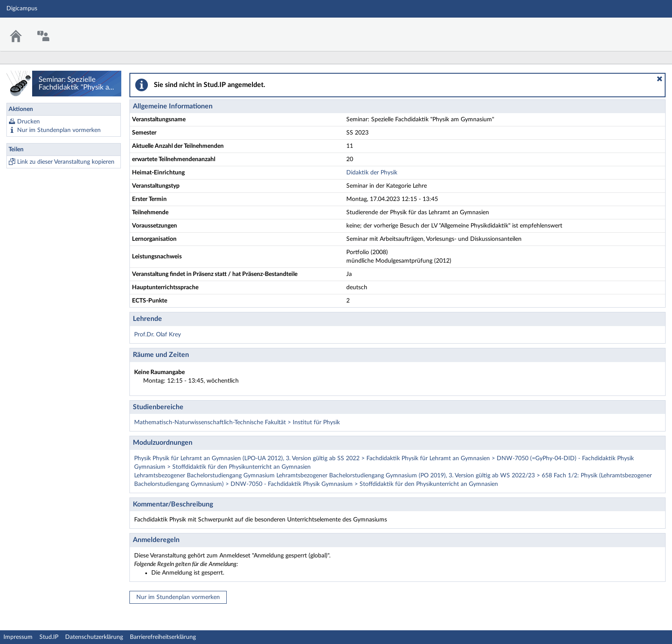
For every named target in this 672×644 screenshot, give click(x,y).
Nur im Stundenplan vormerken (59, 130)
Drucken (28, 122)
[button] (660, 79)
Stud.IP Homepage (639, 29)
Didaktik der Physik (372, 173)
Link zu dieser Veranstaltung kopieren (66, 162)
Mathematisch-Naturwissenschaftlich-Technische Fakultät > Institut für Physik (237, 422)
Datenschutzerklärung (94, 637)
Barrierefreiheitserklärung (163, 637)
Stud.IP (49, 637)
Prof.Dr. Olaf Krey (157, 335)
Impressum (18, 637)
